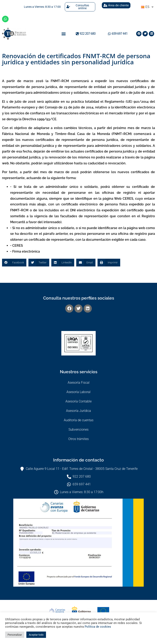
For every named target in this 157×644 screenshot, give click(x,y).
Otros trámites (78, 439)
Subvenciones (78, 430)
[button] (64, 34)
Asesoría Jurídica (78, 411)
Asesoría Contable (78, 401)
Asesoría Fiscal (79, 383)
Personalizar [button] (15, 635)
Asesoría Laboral (78, 392)
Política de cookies (98, 627)
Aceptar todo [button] (36, 635)
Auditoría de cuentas (79, 420)
